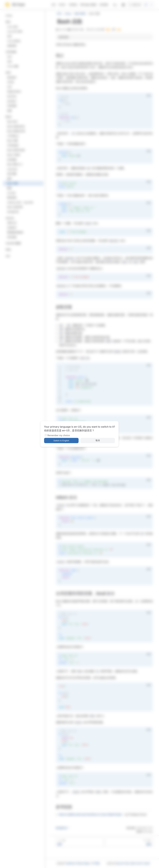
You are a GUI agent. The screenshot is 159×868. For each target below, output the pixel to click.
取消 (98, 440)
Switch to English (61, 441)
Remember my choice (59, 435)
